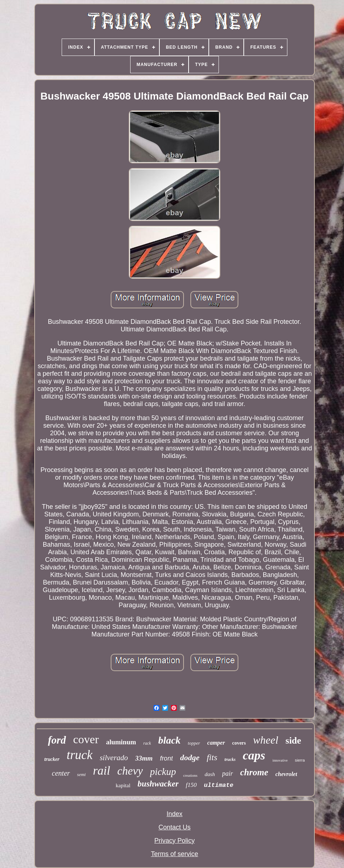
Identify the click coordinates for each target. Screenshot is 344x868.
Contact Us (174, 827)
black (169, 740)
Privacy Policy (175, 841)
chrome (254, 772)
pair (228, 774)
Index (175, 814)
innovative (280, 760)
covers (239, 743)
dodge (190, 757)
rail (102, 771)
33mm (144, 758)
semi (81, 774)
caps (254, 755)
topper (194, 743)
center (61, 773)
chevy (130, 771)
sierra (300, 760)
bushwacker (158, 784)
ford (57, 740)
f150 (191, 785)
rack (147, 743)
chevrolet (286, 774)
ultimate (219, 785)
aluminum (121, 742)
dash (210, 774)
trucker (52, 759)
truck (80, 755)
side (293, 741)
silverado (114, 758)
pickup (163, 772)
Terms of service (174, 854)
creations (190, 775)
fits (212, 757)
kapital (123, 785)
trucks (230, 759)
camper (216, 743)
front (166, 758)
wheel (266, 740)
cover (86, 739)
